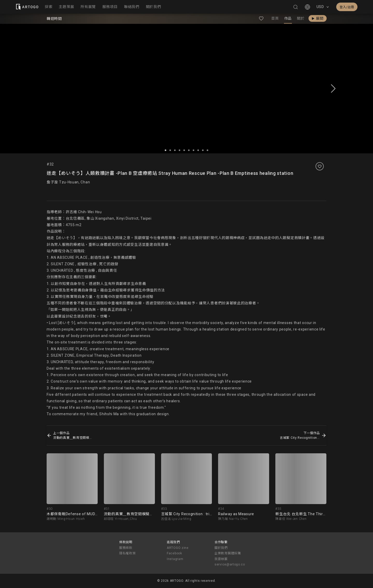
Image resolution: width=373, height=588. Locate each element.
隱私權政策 (127, 553)
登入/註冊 (347, 7)
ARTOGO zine (178, 548)
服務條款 (126, 548)
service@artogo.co (230, 564)
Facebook (174, 553)
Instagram (175, 559)
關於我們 (221, 548)
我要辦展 (221, 559)
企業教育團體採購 (228, 553)
